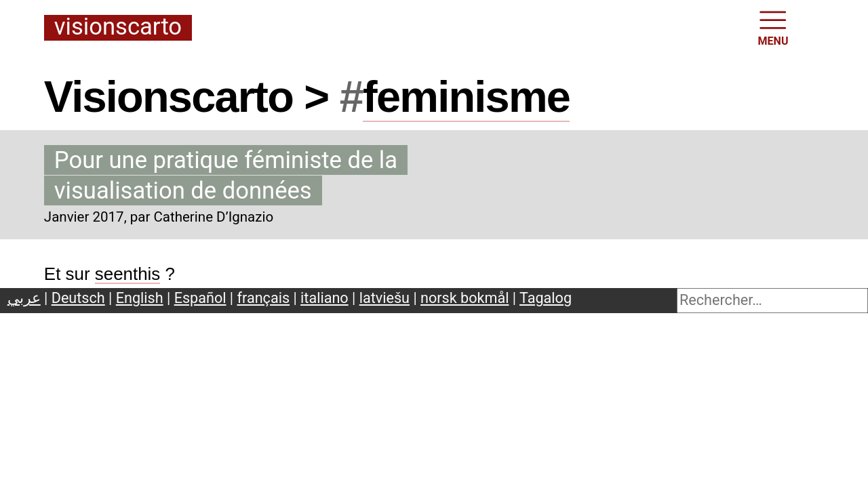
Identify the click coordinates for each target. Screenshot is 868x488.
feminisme (466, 97)
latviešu (384, 298)
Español (200, 298)
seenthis (128, 274)
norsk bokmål (465, 298)
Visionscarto (118, 27)
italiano (324, 298)
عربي (24, 298)
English (140, 298)
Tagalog (546, 298)
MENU (773, 27)
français (264, 298)
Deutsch (78, 298)
